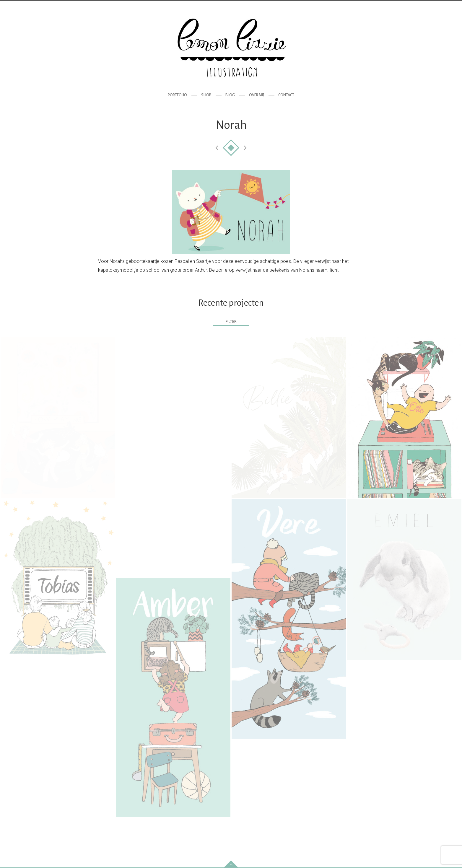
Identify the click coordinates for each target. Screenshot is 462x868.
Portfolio (177, 95)
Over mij (257, 95)
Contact (286, 95)
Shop (206, 95)
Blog (230, 95)
